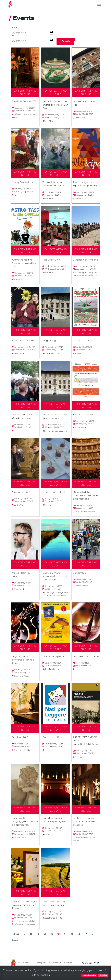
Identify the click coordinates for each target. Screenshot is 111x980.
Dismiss (103, 975)
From (14, 28)
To (13, 36)
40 (39, 938)
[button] (53, 33)
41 (46, 938)
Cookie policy (89, 975)
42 (52, 938)
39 (32, 938)
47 (86, 938)
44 (66, 938)
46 (80, 938)
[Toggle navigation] (99, 4)
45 (73, 938)
